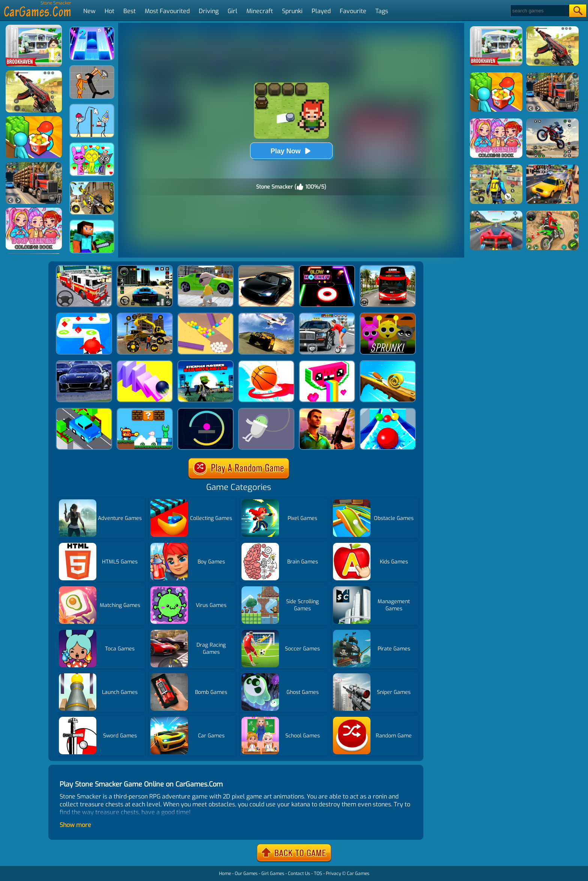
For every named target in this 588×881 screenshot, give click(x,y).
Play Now (291, 151)
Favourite (353, 11)
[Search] (539, 11)
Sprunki (292, 11)
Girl (232, 11)
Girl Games (273, 874)
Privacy (333, 874)
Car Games (358, 874)
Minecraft (260, 11)
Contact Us (299, 874)
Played (321, 11)
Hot (109, 11)
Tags (382, 11)
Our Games (246, 874)
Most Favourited (167, 11)
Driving (209, 11)
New (89, 11)
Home (225, 874)
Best (130, 11)
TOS (318, 874)
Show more (75, 825)
